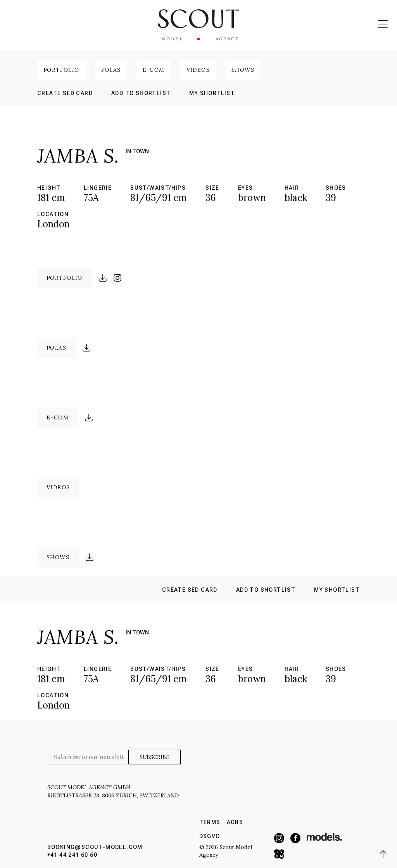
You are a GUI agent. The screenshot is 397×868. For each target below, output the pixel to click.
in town (137, 151)
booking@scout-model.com (95, 847)
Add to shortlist (141, 93)
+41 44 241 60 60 (72, 855)
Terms (210, 822)
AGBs (235, 822)
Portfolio (61, 70)
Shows (243, 70)
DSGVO (210, 836)
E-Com (154, 70)
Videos (198, 70)
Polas (111, 70)
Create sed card (65, 93)
